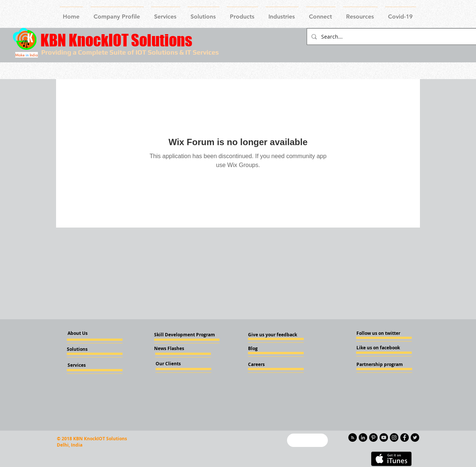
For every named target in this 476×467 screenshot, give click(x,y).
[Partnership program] (380, 365)
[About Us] (84, 334)
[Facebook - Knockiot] (405, 437)
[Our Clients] (176, 364)
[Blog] (268, 349)
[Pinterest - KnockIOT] (373, 437)
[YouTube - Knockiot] (384, 437)
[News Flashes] (175, 349)
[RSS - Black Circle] (353, 437)
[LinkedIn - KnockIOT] (363, 437)
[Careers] (268, 365)
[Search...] (391, 37)
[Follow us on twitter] (379, 333)
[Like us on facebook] (379, 348)
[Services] (89, 365)
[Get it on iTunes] (391, 459)
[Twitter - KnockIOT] (415, 437)
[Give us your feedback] (275, 335)
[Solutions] (87, 349)
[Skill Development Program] (185, 335)
